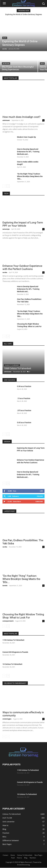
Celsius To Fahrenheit (12, 365)
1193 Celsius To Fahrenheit (13, 640)
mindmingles (7, 719)
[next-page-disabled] (8, 737)
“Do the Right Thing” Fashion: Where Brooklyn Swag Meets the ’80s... (30, 176)
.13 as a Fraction (24, 398)
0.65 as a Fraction (24, 423)
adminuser (6, 120)
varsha (5, 272)
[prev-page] (4, 186)
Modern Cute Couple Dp (26, 137)
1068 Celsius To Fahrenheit (18, 368)
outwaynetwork (8, 621)
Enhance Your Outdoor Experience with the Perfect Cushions (22, 267)
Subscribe (39, 501)
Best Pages (38, 855)
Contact (5, 855)
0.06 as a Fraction (24, 386)
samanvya (6, 229)
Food (13, 858)
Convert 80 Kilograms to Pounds (15, 652)
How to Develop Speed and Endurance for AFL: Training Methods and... (28, 152)
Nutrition (6, 63)
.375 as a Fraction (24, 410)
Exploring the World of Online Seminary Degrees (24, 14)
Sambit (5, 585)
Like (41, 491)
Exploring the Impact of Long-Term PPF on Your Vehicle (23, 224)
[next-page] (8, 186)
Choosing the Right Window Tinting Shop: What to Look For (23, 616)
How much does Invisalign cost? (21, 117)
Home (13, 855)
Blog (5, 38)
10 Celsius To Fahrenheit (12, 664)
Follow (40, 496)
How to (19, 858)
